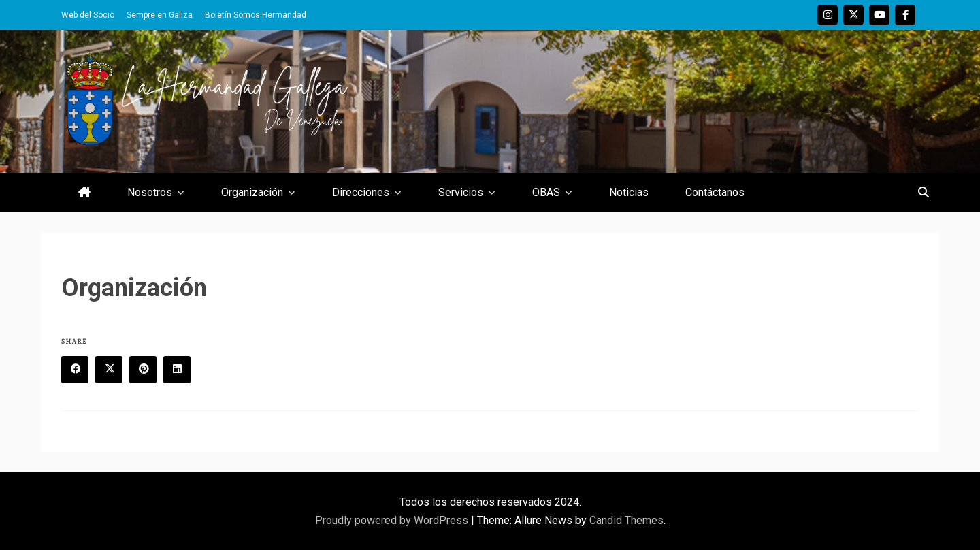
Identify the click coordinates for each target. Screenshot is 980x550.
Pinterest (148, 370)
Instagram (828, 15)
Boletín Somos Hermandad (256, 15)
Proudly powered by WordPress (393, 520)
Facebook (905, 15)
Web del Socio (88, 15)
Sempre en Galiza (160, 15)
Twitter (853, 15)
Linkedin (182, 370)
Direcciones (361, 192)
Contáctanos (715, 192)
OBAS (546, 192)
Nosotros (150, 192)
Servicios (461, 192)
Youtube (879, 15)
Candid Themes (626, 520)
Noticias (629, 192)
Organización (252, 192)
